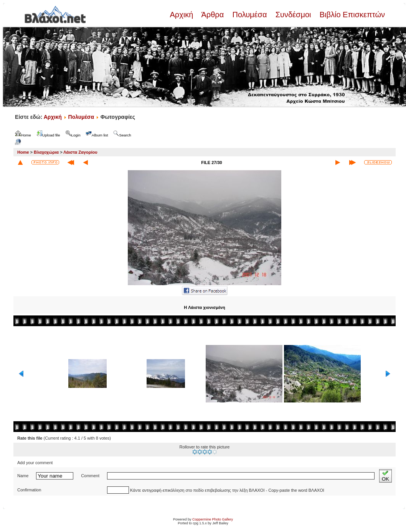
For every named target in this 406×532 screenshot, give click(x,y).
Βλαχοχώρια (46, 152)
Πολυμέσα (250, 15)
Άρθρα (213, 15)
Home (23, 152)
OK (385, 476)
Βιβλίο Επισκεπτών (351, 15)
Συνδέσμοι (293, 15)
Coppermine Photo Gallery (213, 519)
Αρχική (182, 15)
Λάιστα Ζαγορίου (80, 152)
